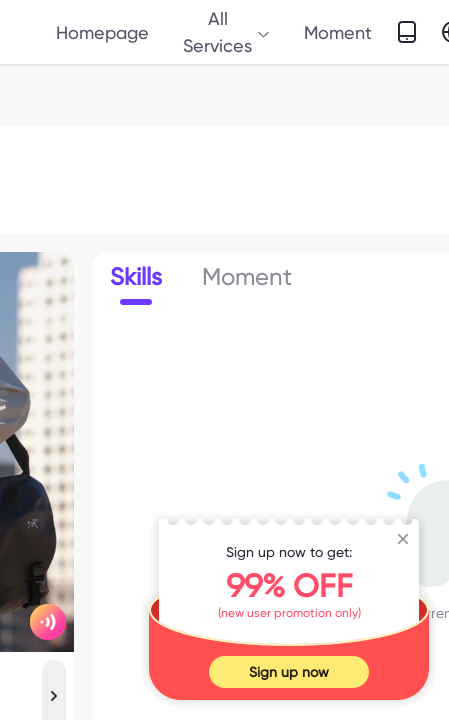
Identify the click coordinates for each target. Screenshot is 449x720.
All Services (227, 32)
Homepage (102, 32)
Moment (338, 32)
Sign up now (289, 672)
